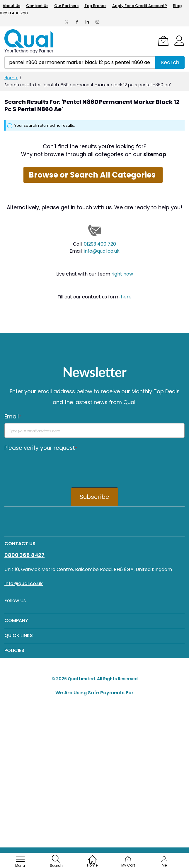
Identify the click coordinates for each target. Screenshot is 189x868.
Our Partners (66, 6)
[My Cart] (163, 41)
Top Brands (95, 6)
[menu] (20, 859)
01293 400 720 (100, 244)
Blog (177, 6)
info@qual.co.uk (102, 251)
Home (11, 78)
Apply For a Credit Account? (140, 6)
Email (13, 417)
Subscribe (95, 497)
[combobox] (80, 63)
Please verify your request (41, 448)
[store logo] (29, 41)
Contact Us (37, 6)
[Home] (92, 856)
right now (122, 274)
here (126, 297)
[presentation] (49, 466)
